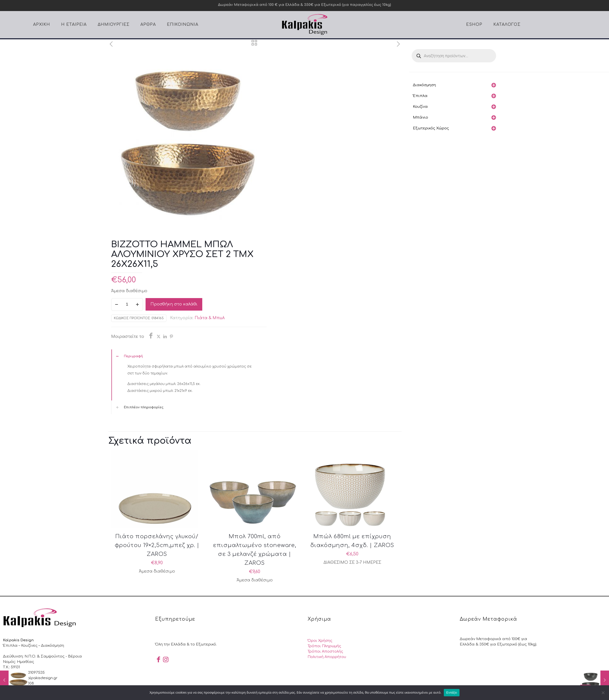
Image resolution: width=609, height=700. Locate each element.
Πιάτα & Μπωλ (210, 318)
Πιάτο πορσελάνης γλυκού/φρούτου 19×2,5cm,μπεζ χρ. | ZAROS (157, 545)
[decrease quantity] (117, 304)
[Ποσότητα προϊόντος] (127, 304)
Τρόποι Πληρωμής (324, 646)
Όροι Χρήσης (320, 641)
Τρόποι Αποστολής (325, 652)
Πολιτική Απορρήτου (327, 657)
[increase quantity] (138, 304)
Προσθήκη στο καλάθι (174, 304)
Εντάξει (452, 693)
